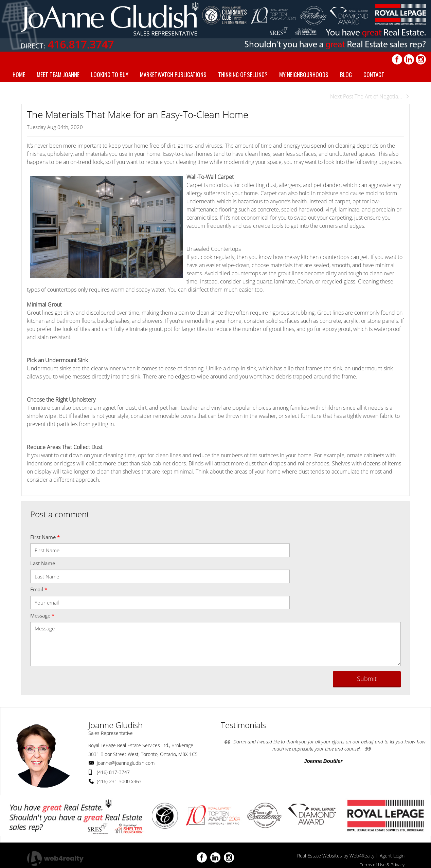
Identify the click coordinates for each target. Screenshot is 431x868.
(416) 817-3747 (113, 772)
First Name (45, 537)
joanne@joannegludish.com (126, 763)
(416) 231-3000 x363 (119, 781)
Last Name (43, 563)
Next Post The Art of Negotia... (370, 96)
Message (42, 615)
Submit (367, 679)
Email (39, 589)
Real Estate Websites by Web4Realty (336, 856)
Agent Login (392, 856)
